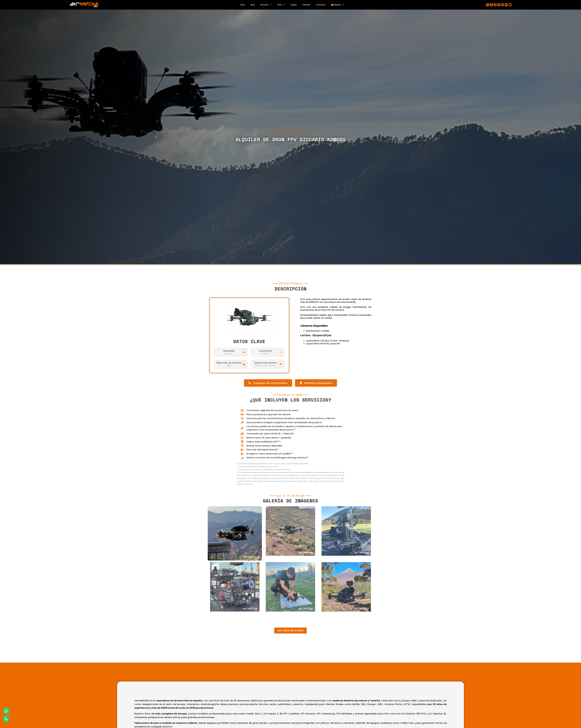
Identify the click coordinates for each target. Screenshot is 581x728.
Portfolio (306, 5)
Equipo (294, 5)
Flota (281, 5)
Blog (253, 5)
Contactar (321, 5)
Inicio (243, 5)
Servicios (266, 5)
